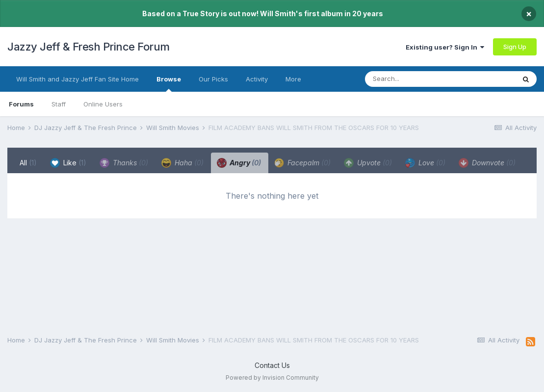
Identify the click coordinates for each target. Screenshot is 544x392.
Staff (59, 104)
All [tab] (28, 163)
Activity (257, 79)
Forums (21, 104)
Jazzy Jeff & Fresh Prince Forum (89, 47)
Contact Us (272, 365)
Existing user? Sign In (445, 47)
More (293, 79)
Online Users (103, 104)
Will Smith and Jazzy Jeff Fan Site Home (78, 79)
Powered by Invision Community (272, 378)
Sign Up (515, 47)
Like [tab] (68, 163)
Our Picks (213, 79)
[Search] (420, 79)
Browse (169, 83)
